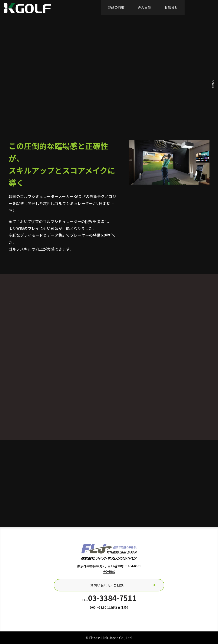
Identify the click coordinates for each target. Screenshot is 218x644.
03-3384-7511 (109, 598)
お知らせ (171, 7)
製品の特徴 (116, 7)
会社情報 (109, 572)
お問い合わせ (201, 7)
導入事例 (144, 7)
